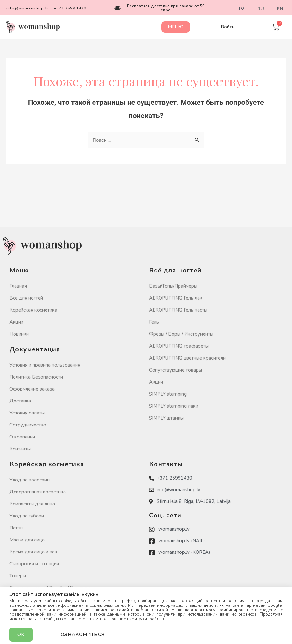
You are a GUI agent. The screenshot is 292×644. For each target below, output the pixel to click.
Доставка (20, 401)
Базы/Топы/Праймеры (173, 286)
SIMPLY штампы (166, 418)
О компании (22, 437)
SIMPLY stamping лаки (174, 406)
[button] (176, 27)
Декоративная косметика (38, 492)
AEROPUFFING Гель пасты (178, 310)
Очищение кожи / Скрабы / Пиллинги (50, 588)
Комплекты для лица (32, 504)
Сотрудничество (28, 425)
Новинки (19, 334)
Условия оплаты (27, 413)
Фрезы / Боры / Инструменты (181, 334)
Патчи (16, 528)
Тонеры (18, 576)
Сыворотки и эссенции (34, 564)
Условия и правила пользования (45, 365)
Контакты (20, 449)
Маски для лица (27, 540)
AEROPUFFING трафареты (179, 346)
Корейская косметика (33, 310)
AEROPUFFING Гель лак (176, 298)
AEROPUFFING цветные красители (187, 358)
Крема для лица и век (33, 552)
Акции (16, 322)
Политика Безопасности (36, 377)
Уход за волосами (30, 480)
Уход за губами (27, 516)
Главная (18, 286)
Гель (154, 322)
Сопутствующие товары (176, 370)
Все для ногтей (26, 298)
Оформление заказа (32, 389)
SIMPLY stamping (168, 394)
